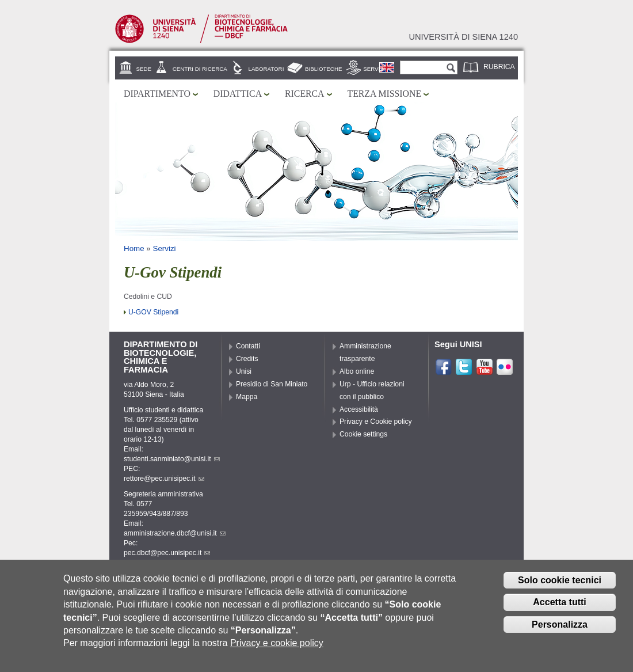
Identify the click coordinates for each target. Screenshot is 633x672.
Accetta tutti (559, 608)
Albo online (357, 371)
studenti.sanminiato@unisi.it (172, 459)
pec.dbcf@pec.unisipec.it (167, 553)
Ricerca (304, 94)
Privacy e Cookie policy (376, 422)
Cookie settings (363, 434)
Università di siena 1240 (463, 37)
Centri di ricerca (200, 69)
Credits (247, 359)
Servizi (374, 69)
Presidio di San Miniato (272, 384)
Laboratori (266, 69)
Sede (144, 69)
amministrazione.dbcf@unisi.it (175, 533)
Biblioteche (323, 69)
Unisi (244, 371)
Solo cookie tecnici (560, 585)
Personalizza (560, 630)
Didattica (238, 94)
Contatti (248, 346)
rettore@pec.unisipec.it (164, 479)
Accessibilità (359, 409)
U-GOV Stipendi (153, 312)
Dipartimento (157, 94)
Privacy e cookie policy (277, 648)
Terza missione (385, 94)
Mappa (247, 397)
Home (134, 248)
